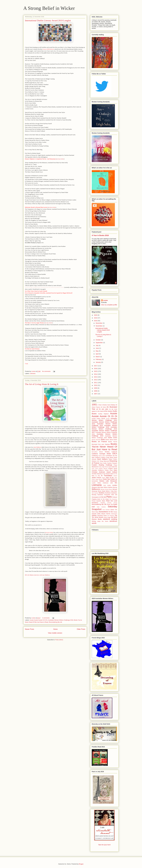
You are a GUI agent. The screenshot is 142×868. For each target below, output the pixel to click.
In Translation (107, 476)
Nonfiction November (104, 495)
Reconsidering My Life (55, 622)
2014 (96, 374)
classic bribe (102, 456)
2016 (96, 369)
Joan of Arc (110, 478)
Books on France (99, 442)
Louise (105, 300)
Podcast (115, 497)
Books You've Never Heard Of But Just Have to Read (104, 447)
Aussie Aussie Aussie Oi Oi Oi (38, 620)
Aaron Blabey (111, 405)
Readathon (95, 503)
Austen (108, 419)
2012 (96, 380)
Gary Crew (95, 469)
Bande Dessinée (96, 440)
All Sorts (103, 407)
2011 (96, 383)
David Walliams (102, 459)
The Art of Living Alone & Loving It (42, 384)
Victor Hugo (107, 517)
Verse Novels (99, 517)
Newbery (102, 493)
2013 (96, 377)
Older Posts (81, 629)
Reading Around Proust (109, 503)
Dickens (94, 461)
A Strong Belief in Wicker (49, 8)
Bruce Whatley (104, 452)
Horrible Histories (97, 474)
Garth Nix (114, 467)
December (99, 323)
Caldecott (114, 452)
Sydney (94, 515)
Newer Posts (29, 629)
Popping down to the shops (100, 499)
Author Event (113, 438)
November (99, 326)
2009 (96, 388)
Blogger (81, 864)
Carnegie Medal (105, 454)
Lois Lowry (107, 485)
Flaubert (115, 463)
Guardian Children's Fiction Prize (102, 470)
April (97, 354)
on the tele (103, 497)
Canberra (95, 454)
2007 (96, 394)
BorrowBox (95, 452)
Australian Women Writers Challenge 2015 (104, 426)
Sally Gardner (101, 507)
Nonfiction (108, 493)
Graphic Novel (113, 469)
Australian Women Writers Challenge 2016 (104, 428)
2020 (96, 315)
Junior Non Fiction (109, 479)
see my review (60, 159)
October (98, 340)
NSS (113, 495)
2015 (96, 371)
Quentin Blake (101, 501)
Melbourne (96, 489)
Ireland (115, 476)
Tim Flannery (111, 515)
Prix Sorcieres (113, 499)
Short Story (95, 512)
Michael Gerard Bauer (106, 489)
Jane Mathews (38, 447)
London (115, 485)
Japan (103, 478)
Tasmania (100, 515)
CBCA (115, 454)
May (97, 351)
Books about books (111, 440)
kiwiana (102, 481)
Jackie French (96, 478)
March (98, 357)
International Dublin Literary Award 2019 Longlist (48, 20)
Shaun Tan (114, 510)
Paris (109, 497)
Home (55, 629)
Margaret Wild (96, 487)
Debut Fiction (113, 459)
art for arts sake (102, 409)
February (99, 359)
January (98, 362)
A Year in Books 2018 (100, 235)
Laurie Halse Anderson (100, 483)
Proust (94, 501)
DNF (98, 461)
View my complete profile (109, 305)
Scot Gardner (106, 510)
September (99, 343)
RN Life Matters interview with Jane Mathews (37, 575)
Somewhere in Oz (106, 512)
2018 (96, 321)
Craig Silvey (110, 457)
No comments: (47, 371)
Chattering (95, 456)
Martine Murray (113, 487)
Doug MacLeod (104, 461)
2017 (96, 366)
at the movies (108, 411)
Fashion (109, 463)
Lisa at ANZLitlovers (49, 49)
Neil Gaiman (95, 493)
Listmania (33, 373)
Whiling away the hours (100, 521)
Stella (99, 514)
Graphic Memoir (103, 469)
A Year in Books (102, 405)
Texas (105, 515)
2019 (96, 318)
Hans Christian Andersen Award (104, 471)
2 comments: (46, 618)
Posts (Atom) (59, 640)
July (97, 345)
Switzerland (114, 514)
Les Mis (114, 483)
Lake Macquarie (111, 481)
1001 (94, 405)
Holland (115, 472)
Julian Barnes (99, 479)
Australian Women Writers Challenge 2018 (61, 620)
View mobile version (55, 633)
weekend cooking (110, 519)
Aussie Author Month (98, 419)
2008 (96, 391)
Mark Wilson (104, 487)
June (97, 348)
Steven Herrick (106, 514)
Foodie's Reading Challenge (102, 465)
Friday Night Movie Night (105, 467)
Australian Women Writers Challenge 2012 (104, 419)
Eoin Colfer (103, 463)
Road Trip (110, 504)
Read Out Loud (112, 501)
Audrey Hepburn (103, 414)
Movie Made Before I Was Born (107, 491)
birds (103, 439)
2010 (96, 385)
